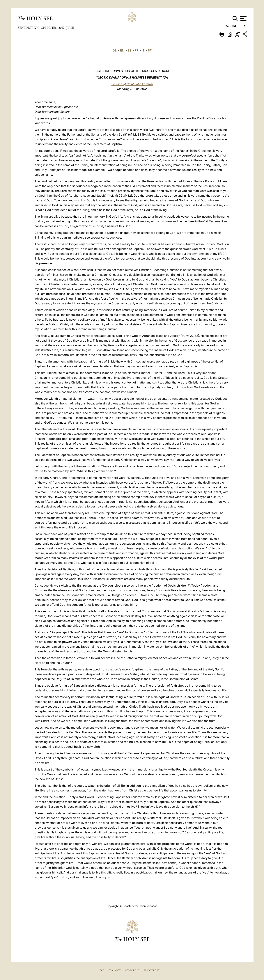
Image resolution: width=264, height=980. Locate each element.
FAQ (102, 970)
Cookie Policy (133, 970)
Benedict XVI (29, 28)
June (70, 28)
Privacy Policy (152, 970)
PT (150, 50)
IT (143, 50)
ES (130, 50)
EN (122, 50)
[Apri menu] (243, 18)
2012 (62, 28)
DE (115, 50)
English (232, 27)
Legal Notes (115, 970)
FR (137, 50)
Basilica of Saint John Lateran (132, 84)
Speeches (49, 28)
